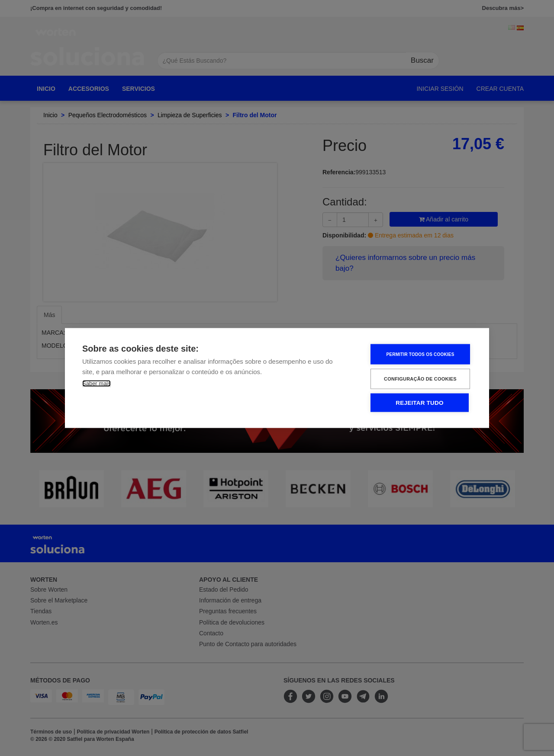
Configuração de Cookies (420, 379)
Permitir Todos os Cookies (420, 354)
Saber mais (97, 383)
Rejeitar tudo (419, 403)
